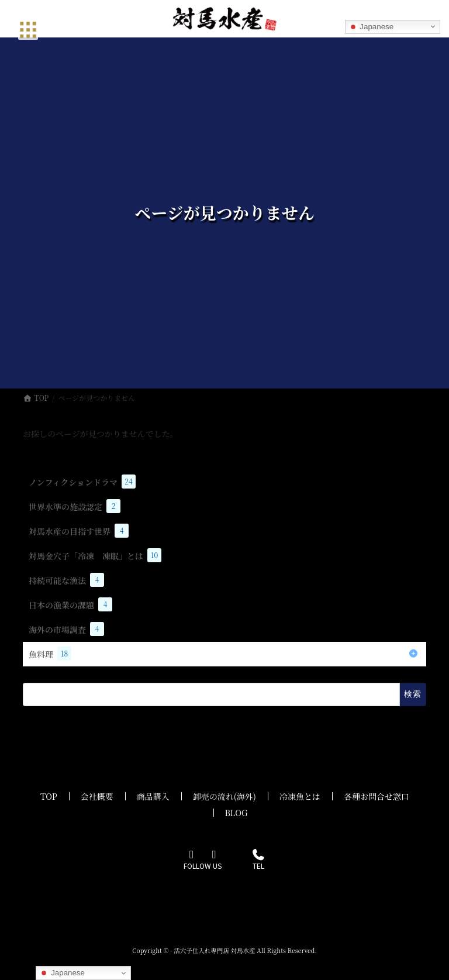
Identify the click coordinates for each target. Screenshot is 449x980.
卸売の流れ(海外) (224, 796)
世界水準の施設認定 (75, 506)
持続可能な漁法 (66, 580)
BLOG (236, 813)
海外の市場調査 (66, 629)
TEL (258, 861)
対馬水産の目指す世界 (79, 531)
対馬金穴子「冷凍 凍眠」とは (95, 555)
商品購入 (153, 796)
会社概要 (97, 796)
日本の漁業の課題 (70, 604)
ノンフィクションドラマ (82, 482)
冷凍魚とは (300, 796)
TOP (49, 796)
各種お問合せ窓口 (377, 796)
